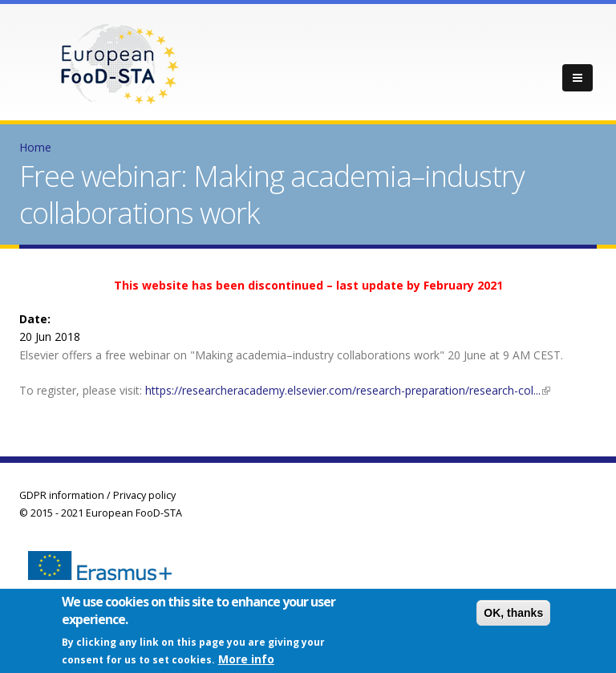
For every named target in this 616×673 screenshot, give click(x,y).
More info (246, 661)
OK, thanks (513, 615)
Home (35, 147)
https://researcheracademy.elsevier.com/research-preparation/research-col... (348, 390)
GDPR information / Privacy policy (97, 495)
